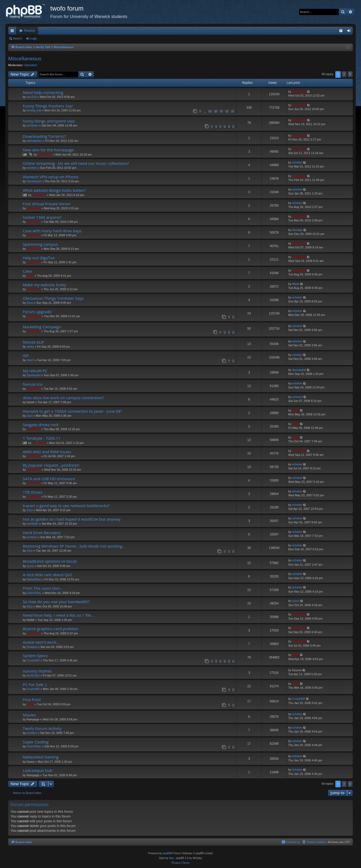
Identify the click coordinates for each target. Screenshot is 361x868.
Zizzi (30, 416)
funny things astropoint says (49, 121)
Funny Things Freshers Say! (48, 106)
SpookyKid (34, 375)
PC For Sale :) (35, 684)
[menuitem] (341, 31)
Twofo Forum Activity (42, 728)
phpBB (167, 853)
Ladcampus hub (38, 770)
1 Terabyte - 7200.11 (42, 438)
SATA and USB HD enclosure (49, 479)
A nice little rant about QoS (48, 575)
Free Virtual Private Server (47, 204)
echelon (32, 168)
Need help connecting (43, 92)
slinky (30, 347)
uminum (297, 397)
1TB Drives (33, 492)
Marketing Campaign (42, 327)
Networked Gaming (41, 757)
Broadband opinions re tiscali (50, 561)
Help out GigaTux (39, 258)
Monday (297, 230)
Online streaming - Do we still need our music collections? (76, 163)
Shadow (32, 647)
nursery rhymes (37, 671)
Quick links (13, 32)
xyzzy (30, 566)
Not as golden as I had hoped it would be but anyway (72, 519)
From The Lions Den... (43, 588)
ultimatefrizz (35, 141)
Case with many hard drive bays (52, 231)
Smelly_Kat (34, 110)
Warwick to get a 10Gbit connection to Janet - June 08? (72, 411)
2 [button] (344, 74)
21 (221, 112)
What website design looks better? (54, 190)
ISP (26, 356)
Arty (172, 858)
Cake (27, 271)
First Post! (32, 699)
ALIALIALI (33, 675)
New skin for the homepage (48, 150)
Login (33, 38)
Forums (30, 31)
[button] (350, 74)
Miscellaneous (25, 58)
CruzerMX (33, 660)
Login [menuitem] (350, 32)
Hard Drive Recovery (42, 533)
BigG (30, 276)
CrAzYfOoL (34, 593)
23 (233, 112)
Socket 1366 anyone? (42, 217)
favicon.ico (33, 384)
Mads (296, 284)
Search (18, 38)
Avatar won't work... (41, 642)
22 (227, 112)
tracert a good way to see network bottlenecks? (66, 506)
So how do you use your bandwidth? (56, 602)
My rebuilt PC (35, 371)
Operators (31, 65)
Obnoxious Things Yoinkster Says (53, 298)
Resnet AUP (33, 342)
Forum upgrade (37, 312)
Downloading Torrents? (44, 136)
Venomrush (34, 181)
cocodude (39, 195)
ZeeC (30, 360)
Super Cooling (36, 742)
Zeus (30, 303)
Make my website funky (44, 285)
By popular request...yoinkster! (51, 465)
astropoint (299, 92)
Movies (29, 715)
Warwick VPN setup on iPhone (51, 177)
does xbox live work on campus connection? (63, 398)
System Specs (35, 656)
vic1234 (32, 97)
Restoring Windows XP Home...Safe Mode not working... (74, 546)
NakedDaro (34, 579)
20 (216, 112)
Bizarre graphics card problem (51, 629)
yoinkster (33, 125)
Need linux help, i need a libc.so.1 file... (58, 615)
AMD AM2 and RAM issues (47, 452)
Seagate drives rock (41, 425)
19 (210, 112)
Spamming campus (40, 244)
